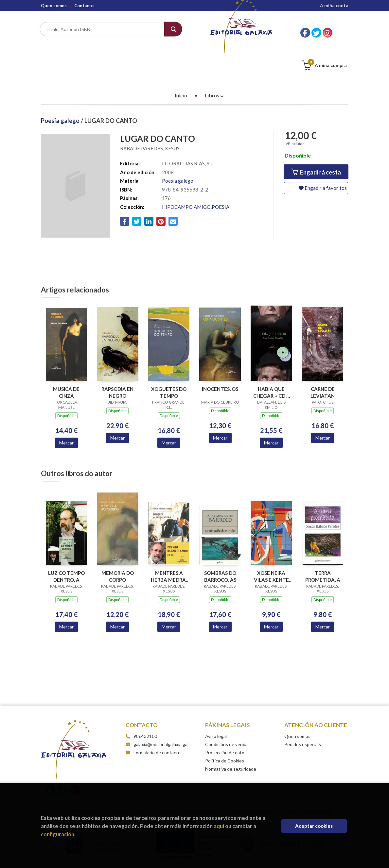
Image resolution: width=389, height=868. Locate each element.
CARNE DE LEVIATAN (323, 360)
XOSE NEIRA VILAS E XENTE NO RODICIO (271, 544)
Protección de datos (226, 720)
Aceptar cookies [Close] (314, 826)
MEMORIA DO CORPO (118, 544)
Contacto (84, 6)
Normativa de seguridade (231, 736)
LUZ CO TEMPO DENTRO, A (66, 544)
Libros (214, 63)
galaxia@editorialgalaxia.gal (157, 712)
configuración (58, 834)
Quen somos (54, 6)
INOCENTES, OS (220, 356)
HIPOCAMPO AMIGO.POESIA (196, 174)
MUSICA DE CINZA (66, 360)
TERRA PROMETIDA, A (323, 544)
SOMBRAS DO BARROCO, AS (220, 544)
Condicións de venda (226, 712)
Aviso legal (216, 703)
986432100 (145, 703)
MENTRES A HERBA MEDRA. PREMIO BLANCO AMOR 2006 (169, 544)
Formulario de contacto (153, 720)
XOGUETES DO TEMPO (169, 360)
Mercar (66, 410)
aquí (219, 826)
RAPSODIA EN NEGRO (117, 360)
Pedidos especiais (303, 712)
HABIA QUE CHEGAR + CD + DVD (271, 360)
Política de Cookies (225, 728)
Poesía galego (61, 88)
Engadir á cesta (316, 140)
